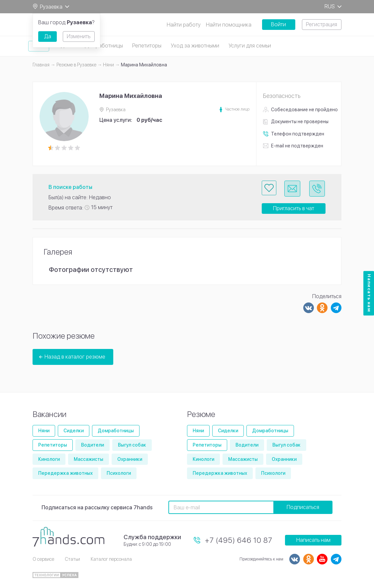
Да (48, 36)
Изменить (79, 36)
